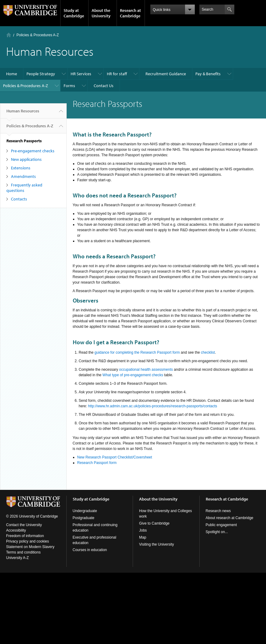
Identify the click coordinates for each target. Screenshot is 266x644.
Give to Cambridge (154, 523)
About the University (101, 13)
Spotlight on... (217, 532)
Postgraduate (84, 518)
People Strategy (41, 74)
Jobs (143, 530)
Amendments (23, 176)
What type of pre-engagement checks (133, 375)
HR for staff (117, 74)
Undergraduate (85, 511)
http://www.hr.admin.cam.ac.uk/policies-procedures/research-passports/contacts (152, 406)
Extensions (21, 168)
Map (143, 537)
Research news (218, 511)
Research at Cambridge (130, 13)
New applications (26, 159)
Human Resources (23, 113)
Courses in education (90, 550)
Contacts (19, 199)
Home (9, 35)
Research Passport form (97, 463)
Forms (69, 86)
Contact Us (104, 86)
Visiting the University (157, 544)
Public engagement (221, 525)
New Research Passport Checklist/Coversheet (115, 457)
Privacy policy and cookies (28, 541)
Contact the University (24, 525)
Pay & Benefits (208, 74)
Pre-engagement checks (33, 151)
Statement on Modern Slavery (30, 547)
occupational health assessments (146, 370)
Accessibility (16, 530)
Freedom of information (25, 536)
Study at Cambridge (74, 13)
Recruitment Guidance (166, 74)
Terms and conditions (23, 552)
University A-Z (17, 558)
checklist (208, 352)
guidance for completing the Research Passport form (137, 352)
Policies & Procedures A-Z (38, 35)
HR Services (81, 74)
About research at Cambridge (230, 518)
